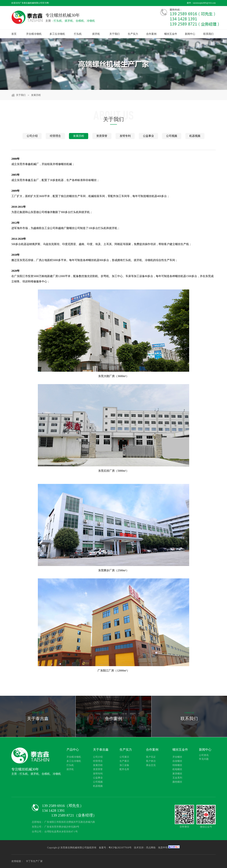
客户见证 (151, 757)
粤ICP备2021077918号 (120, 848)
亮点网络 (151, 848)
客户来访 (151, 761)
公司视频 (172, 136)
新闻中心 (190, 34)
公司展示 (124, 757)
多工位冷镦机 (57, 34)
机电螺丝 (177, 769)
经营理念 (55, 136)
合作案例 (151, 34)
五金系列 (177, 778)
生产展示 (124, 761)
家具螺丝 (177, 774)
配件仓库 (124, 769)
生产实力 (133, 34)
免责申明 (163, 848)
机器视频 (195, 136)
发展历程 (36, 95)
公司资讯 (204, 755)
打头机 (78, 34)
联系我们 (208, 34)
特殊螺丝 (177, 765)
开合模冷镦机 (34, 34)
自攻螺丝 (177, 761)
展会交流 (151, 765)
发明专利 (125, 136)
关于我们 (115, 34)
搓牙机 (96, 34)
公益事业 (148, 136)
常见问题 (204, 759)
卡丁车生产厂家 (34, 861)
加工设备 (124, 765)
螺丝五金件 (171, 34)
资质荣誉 (102, 136)
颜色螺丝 (177, 782)
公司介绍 (32, 136)
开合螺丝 (177, 757)
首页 (14, 34)
